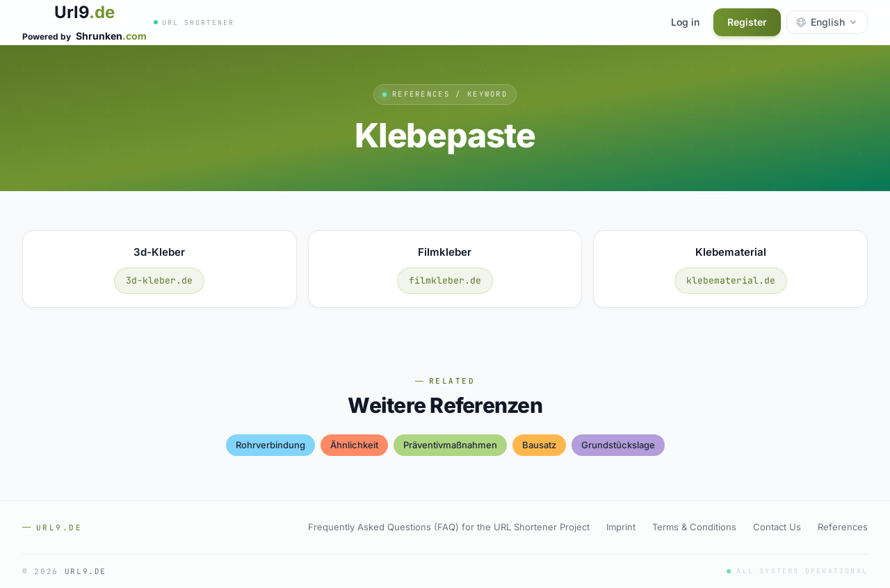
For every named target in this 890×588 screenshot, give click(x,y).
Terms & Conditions (694, 527)
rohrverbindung (270, 445)
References (843, 527)
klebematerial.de (731, 280)
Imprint (621, 527)
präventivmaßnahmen (450, 445)
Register (747, 22)
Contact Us (777, 527)
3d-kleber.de (159, 280)
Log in (685, 22)
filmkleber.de (445, 280)
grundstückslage (618, 445)
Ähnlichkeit (354, 445)
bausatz (539, 445)
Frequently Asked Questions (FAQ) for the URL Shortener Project (449, 527)
